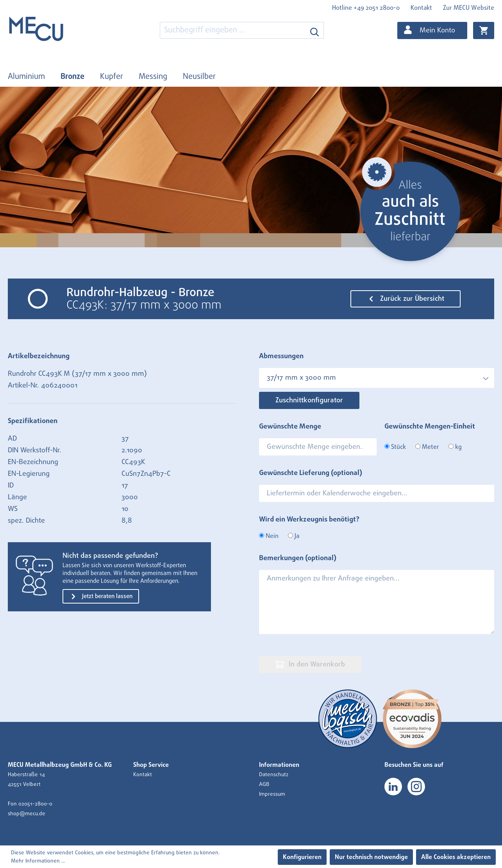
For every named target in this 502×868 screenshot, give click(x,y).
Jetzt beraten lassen (101, 597)
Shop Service (151, 765)
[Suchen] (315, 30)
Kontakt (421, 8)
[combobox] (233, 30)
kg (455, 447)
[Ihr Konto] (432, 30)
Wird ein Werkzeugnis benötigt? (309, 520)
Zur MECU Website (469, 8)
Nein (269, 536)
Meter (427, 447)
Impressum (272, 794)
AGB (264, 784)
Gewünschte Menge (290, 427)
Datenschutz (274, 775)
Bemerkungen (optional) (298, 558)
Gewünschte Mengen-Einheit (430, 427)
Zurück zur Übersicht (406, 299)
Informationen (279, 765)
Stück (395, 447)
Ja (294, 536)
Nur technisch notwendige (371, 857)
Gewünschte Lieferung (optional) (311, 473)
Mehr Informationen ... (38, 861)
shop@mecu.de (27, 814)
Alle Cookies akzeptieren (456, 857)
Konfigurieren (302, 857)
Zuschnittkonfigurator (309, 400)
